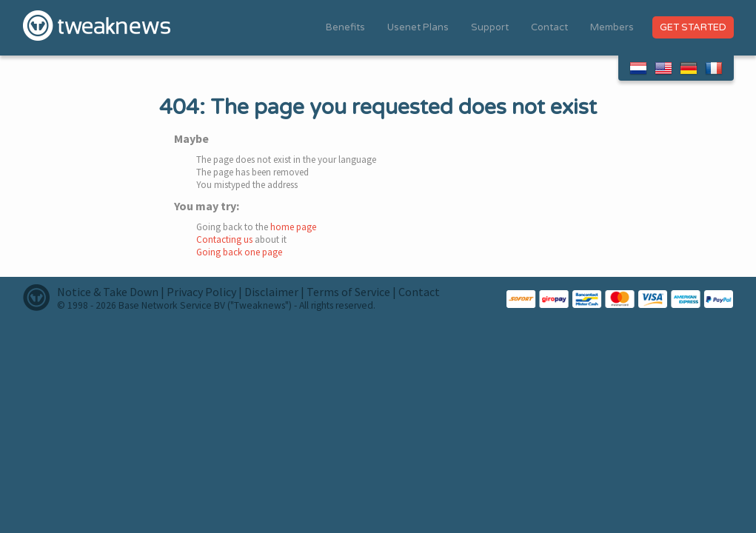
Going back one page (239, 252)
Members (612, 27)
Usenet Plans (418, 27)
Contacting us (224, 239)
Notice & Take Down (108, 292)
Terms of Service (348, 292)
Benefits (345, 27)
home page (293, 227)
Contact (549, 27)
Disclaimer (271, 292)
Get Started (693, 27)
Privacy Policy (201, 292)
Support (490, 27)
